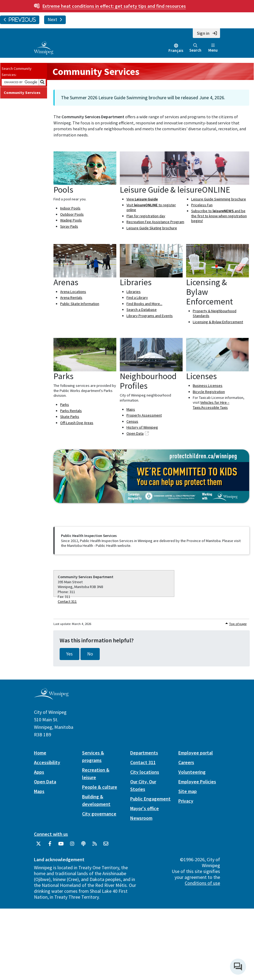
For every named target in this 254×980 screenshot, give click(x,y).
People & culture (100, 787)
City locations (145, 772)
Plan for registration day (146, 216)
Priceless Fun (202, 205)
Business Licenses (208, 386)
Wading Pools (71, 220)
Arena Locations (73, 292)
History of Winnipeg (142, 427)
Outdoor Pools (72, 214)
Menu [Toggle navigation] (213, 48)
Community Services (22, 93)
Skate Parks (70, 417)
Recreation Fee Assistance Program (155, 222)
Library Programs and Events (150, 316)
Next (55, 20)
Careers (186, 762)
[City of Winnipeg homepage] (51, 698)
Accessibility (47, 762)
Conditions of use (202, 883)
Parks (65, 405)
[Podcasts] (83, 846)
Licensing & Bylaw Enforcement (218, 322)
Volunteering (192, 772)
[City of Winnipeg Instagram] (72, 846)
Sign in (203, 33)
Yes (70, 654)
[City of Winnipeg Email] (106, 846)
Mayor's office (145, 808)
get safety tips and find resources (114, 6)
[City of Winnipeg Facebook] (50, 846)
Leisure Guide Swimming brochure (219, 199)
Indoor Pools (70, 208)
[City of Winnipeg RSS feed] (95, 846)
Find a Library (137, 298)
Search (195, 48)
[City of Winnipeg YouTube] (61, 846)
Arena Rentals (71, 298)
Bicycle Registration (209, 392)
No (90, 654)
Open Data (135, 433)
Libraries (134, 292)
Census (132, 421)
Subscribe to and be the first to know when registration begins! (219, 216)
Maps (131, 409)
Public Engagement (150, 799)
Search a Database (142, 310)
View (142, 199)
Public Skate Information (80, 304)
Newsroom (141, 818)
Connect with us (51, 834)
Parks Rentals (71, 411)
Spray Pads (69, 226)
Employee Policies (197, 782)
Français (176, 50)
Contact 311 (67, 601)
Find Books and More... (144, 304)
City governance (99, 814)
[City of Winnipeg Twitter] (39, 846)
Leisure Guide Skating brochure (152, 228)
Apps (39, 772)
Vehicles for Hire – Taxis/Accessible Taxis (211, 405)
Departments (144, 753)
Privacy (186, 801)
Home (40, 753)
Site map (188, 791)
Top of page (238, 624)
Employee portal (196, 753)
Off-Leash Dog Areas (77, 423)
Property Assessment (144, 415)
